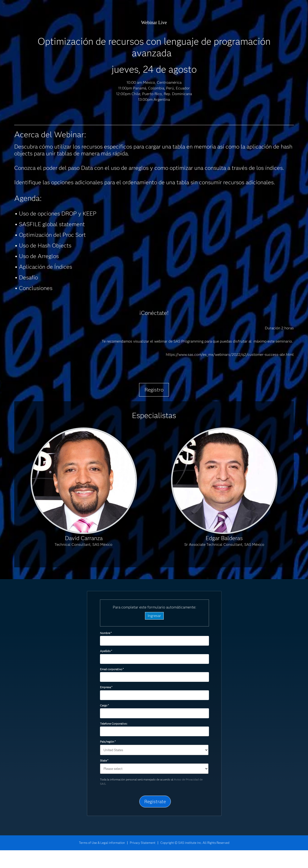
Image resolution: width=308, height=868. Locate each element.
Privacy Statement (143, 843)
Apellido (106, 651)
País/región (108, 742)
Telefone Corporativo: (114, 724)
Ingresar (154, 616)
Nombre (106, 633)
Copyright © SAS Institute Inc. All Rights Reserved (195, 843)
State (104, 760)
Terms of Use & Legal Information (102, 843)
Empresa (106, 687)
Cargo (104, 705)
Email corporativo (112, 669)
